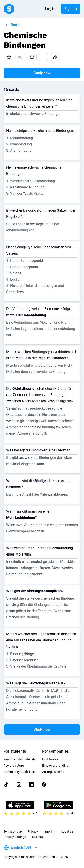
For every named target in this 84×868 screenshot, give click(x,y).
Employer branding (55, 766)
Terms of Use (13, 831)
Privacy (33, 831)
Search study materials (19, 759)
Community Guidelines (19, 772)
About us (67, 831)
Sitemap (38, 837)
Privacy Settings (15, 837)
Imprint (49, 831)
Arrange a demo (53, 772)
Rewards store (14, 766)
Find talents (50, 759)
